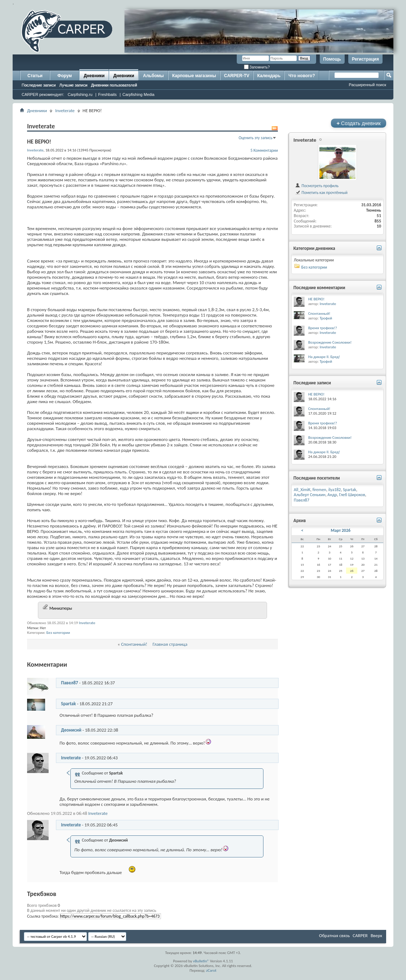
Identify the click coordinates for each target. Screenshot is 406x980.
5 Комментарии (264, 150)
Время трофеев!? (323, 328)
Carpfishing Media (138, 94)
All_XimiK (302, 490)
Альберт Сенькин (310, 495)
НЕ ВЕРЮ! (316, 299)
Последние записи (39, 85)
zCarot (211, 970)
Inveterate (65, 111)
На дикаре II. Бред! (324, 357)
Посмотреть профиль (317, 186)
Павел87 (69, 683)
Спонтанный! (134, 644)
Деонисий (71, 730)
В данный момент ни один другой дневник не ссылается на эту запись (92, 910)
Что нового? (302, 76)
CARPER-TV (237, 76)
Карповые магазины (194, 76)
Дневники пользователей (114, 85)
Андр (332, 495)
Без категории (58, 633)
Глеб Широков (352, 495)
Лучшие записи (74, 85)
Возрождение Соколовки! (330, 342)
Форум (65, 76)
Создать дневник (359, 123)
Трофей (326, 318)
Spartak (68, 704)
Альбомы (153, 76)
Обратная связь (334, 935)
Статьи (35, 76)
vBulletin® (201, 961)
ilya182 (335, 490)
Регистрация (365, 59)
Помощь (332, 59)
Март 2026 (341, 530)
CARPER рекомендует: (43, 94)
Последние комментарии (319, 288)
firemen (319, 490)
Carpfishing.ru (80, 94)
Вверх (376, 935)
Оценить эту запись (256, 138)
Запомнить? (257, 67)
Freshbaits (107, 94)
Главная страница (170, 644)
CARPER (360, 935)
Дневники (94, 76)
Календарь (269, 76)
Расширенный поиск (367, 85)
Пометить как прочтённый (321, 193)
